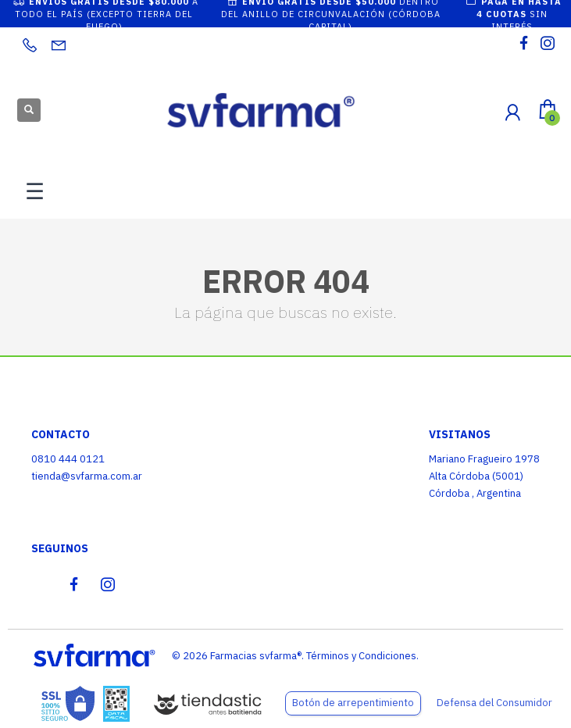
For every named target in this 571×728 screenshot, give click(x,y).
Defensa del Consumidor (494, 703)
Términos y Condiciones (361, 656)
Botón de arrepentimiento (353, 703)
